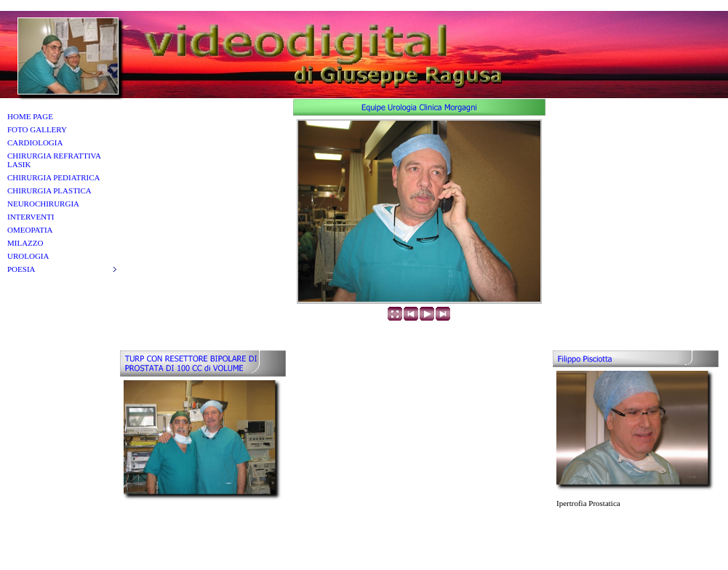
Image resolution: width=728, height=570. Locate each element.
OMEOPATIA (30, 230)
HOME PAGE (30, 116)
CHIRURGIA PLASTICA (49, 190)
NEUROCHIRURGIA (43, 204)
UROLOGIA (28, 256)
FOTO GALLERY (37, 129)
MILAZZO (25, 243)
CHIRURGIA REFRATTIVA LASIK (54, 160)
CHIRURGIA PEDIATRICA (53, 177)
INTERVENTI (31, 217)
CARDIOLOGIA (35, 142)
